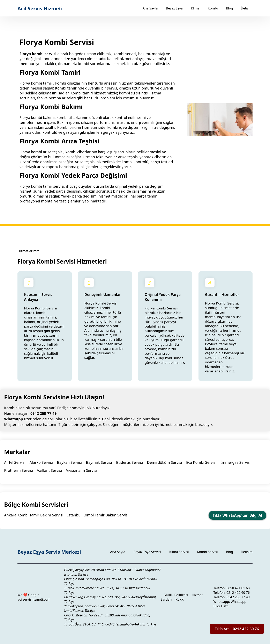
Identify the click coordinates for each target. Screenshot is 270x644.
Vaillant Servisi (49, 470)
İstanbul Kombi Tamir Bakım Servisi (98, 515)
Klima (195, 8)
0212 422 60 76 (238, 593)
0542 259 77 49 (43, 413)
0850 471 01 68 (238, 588)
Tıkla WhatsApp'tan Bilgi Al (237, 515)
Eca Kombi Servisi (201, 462)
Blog (230, 8)
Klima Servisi (179, 552)
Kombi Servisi (207, 552)
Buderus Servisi (129, 462)
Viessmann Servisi (82, 470)
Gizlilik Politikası (176, 595)
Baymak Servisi (99, 462)
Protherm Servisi (18, 470)
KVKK (179, 599)
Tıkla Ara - (237, 629)
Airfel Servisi (15, 462)
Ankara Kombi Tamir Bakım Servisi (34, 515)
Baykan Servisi (69, 462)
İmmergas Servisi (235, 462)
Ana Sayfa (150, 8)
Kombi (213, 8)
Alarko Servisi (41, 462)
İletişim (247, 8)
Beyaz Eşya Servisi (147, 552)
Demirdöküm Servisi (164, 462)
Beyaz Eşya (174, 8)
